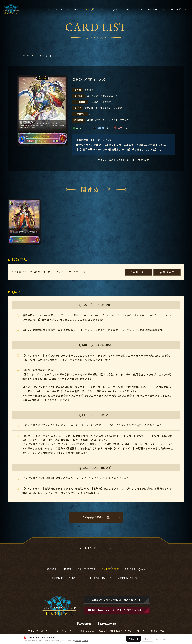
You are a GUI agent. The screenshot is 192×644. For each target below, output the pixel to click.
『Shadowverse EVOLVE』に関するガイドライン (106, 631)
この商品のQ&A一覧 (96, 517)
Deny (148, 639)
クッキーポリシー (65, 631)
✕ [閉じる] (188, 637)
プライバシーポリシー (39, 631)
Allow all (133, 639)
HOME (11, 56)
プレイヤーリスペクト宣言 (151, 631)
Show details (160, 639)
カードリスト (138, 272)
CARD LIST (27, 56)
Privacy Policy (82, 641)
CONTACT (88, 548)
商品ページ (167, 272)
